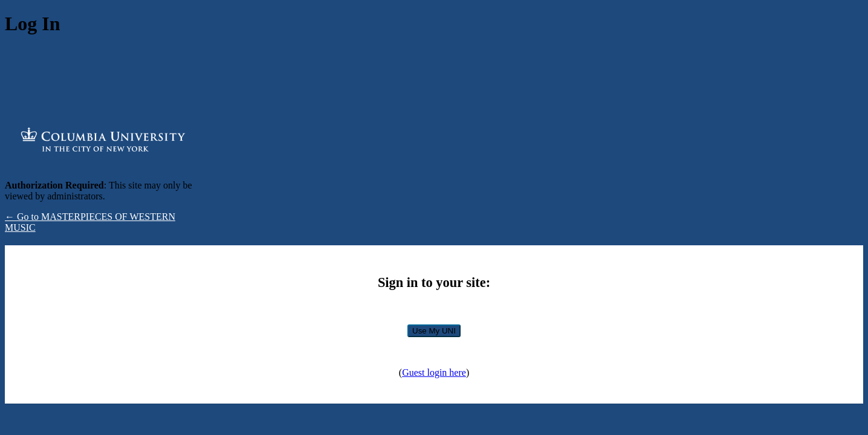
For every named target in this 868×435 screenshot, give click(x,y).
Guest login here (434, 372)
